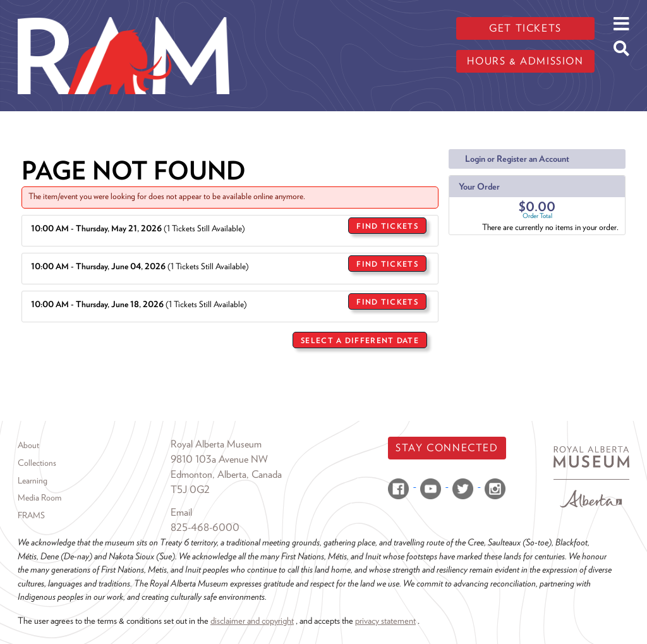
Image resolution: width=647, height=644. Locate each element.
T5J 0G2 (190, 489)
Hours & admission (525, 61)
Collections (37, 463)
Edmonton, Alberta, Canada (226, 474)
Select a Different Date (360, 340)
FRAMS (31, 515)
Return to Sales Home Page (381, 371)
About (28, 445)
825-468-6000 (205, 527)
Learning (33, 480)
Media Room (39, 497)
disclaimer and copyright (252, 620)
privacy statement (385, 620)
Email (181, 512)
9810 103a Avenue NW (219, 459)
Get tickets (525, 28)
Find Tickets (387, 226)
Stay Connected (447, 448)
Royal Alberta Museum (216, 444)
